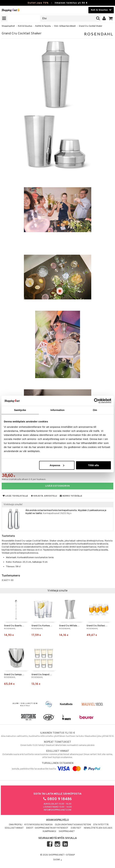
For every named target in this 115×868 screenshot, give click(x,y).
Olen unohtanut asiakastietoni (73, 825)
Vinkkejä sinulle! (13, 505)
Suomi (58, 860)
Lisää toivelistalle (15, 496)
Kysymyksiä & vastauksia (39, 825)
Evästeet (76, 828)
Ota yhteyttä (101, 825)
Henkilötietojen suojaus (98, 828)
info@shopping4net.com (57, 810)
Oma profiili (16, 825)
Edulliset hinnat (14, 828)
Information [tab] (58, 410)
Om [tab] (95, 410)
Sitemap (70, 855)
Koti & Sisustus (25, 26)
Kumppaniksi (49, 831)
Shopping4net (8, 26)
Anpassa (57, 465)
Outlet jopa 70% (38, 3)
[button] (111, 19)
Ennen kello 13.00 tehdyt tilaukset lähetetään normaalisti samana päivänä (57, 744)
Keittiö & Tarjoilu (43, 26)
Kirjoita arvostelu (44, 496)
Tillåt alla (93, 465)
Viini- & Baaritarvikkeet (65, 26)
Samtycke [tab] (20, 410)
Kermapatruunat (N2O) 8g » (57, 513)
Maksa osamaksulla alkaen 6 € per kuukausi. (24, 479)
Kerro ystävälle (71, 496)
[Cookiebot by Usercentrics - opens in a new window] (96, 401)
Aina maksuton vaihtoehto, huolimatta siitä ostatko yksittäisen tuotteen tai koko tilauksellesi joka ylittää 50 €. (57, 734)
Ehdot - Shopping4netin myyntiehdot (47, 828)
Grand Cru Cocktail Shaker (91, 26)
